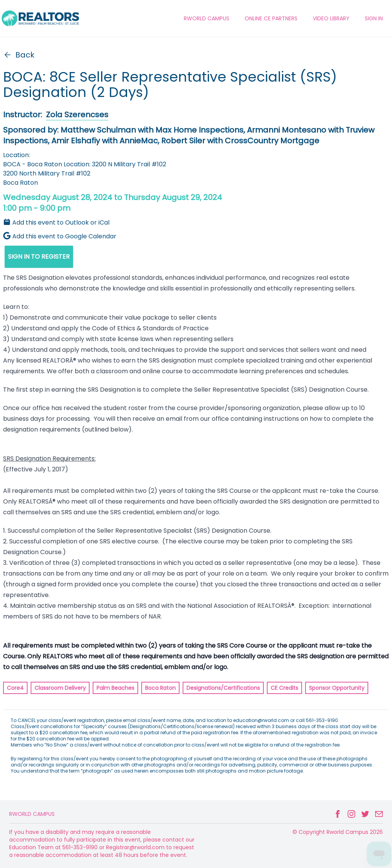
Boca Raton (160, 688)
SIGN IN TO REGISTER (39, 257)
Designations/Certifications (223, 688)
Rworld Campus (32, 814)
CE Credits (284, 688)
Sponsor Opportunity (337, 688)
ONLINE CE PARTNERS (271, 18)
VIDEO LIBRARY (331, 18)
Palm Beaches (115, 688)
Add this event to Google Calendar (60, 236)
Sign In (374, 18)
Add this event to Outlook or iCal (56, 222)
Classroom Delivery (60, 688)
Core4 (15, 688)
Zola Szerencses (77, 115)
